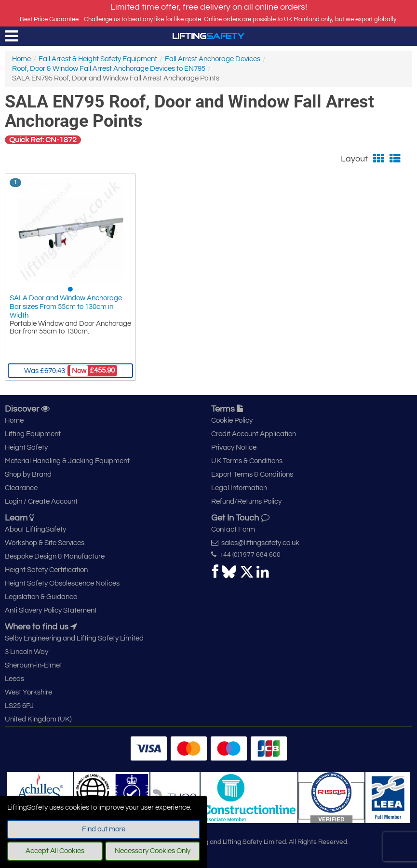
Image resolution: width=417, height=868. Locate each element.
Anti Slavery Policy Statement (51, 610)
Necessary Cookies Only (153, 851)
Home (21, 59)
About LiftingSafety (35, 529)
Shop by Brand (28, 474)
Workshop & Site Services (45, 543)
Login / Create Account (41, 501)
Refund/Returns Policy (246, 501)
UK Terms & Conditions (247, 461)
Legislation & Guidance (41, 597)
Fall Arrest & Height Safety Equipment (98, 59)
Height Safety (26, 447)
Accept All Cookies (55, 851)
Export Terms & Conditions (252, 474)
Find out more (104, 829)
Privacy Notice (234, 447)
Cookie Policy (232, 421)
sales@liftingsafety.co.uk (255, 543)
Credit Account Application (254, 434)
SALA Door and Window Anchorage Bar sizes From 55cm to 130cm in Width (66, 307)
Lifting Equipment (33, 434)
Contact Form (233, 529)
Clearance (21, 488)
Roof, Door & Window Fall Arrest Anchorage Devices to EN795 (109, 69)
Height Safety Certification (46, 570)
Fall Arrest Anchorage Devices (213, 59)
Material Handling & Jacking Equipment (67, 461)
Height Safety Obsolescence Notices (62, 583)
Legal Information (239, 488)
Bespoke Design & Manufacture (55, 556)
